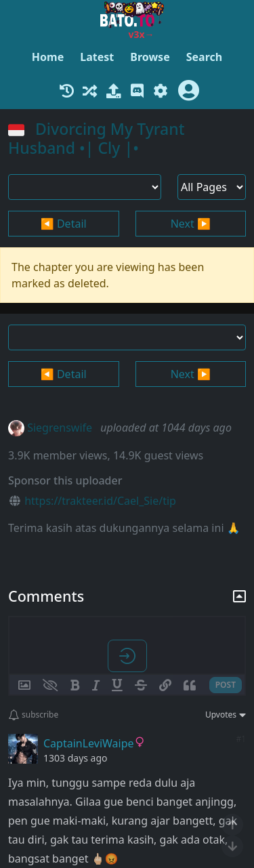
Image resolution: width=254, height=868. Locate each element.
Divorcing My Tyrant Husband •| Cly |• (97, 138)
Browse (150, 57)
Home (48, 57)
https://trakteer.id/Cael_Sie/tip (100, 501)
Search (204, 57)
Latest (97, 57)
